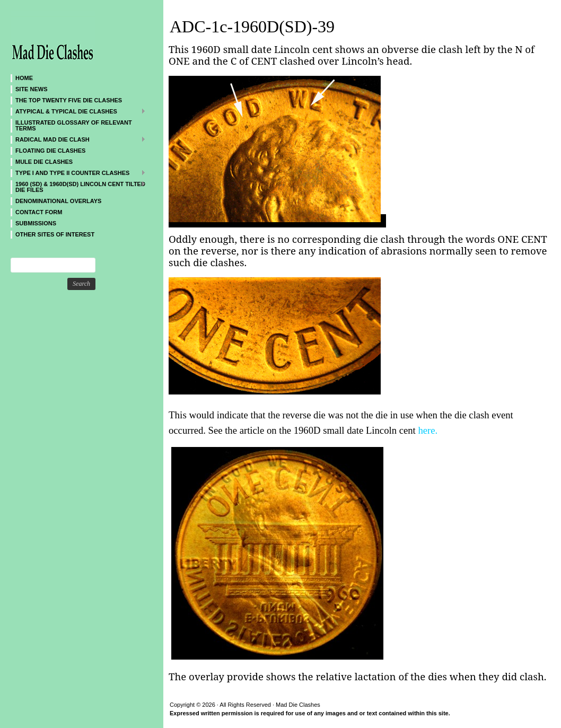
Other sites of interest (55, 234)
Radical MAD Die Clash (78, 139)
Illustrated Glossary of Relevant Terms (74, 125)
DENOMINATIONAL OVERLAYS (58, 201)
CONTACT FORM (39, 212)
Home (24, 78)
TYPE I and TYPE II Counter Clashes (78, 173)
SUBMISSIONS (36, 223)
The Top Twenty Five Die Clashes (69, 100)
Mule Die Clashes (44, 162)
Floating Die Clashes (50, 151)
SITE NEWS (32, 89)
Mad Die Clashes (74, 37)
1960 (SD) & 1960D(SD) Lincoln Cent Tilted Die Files (78, 187)
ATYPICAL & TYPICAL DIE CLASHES (78, 111)
